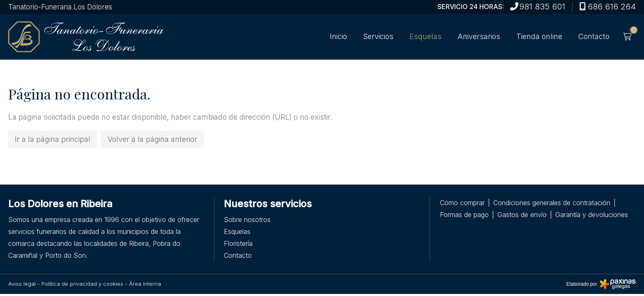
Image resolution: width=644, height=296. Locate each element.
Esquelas (425, 37)
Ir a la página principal (53, 139)
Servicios (378, 37)
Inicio (338, 37)
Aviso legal (22, 284)
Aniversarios (479, 37)
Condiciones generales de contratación (552, 203)
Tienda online (539, 37)
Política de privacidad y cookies (82, 284)
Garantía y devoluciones (592, 215)
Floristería (238, 243)
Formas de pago (464, 215)
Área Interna (145, 284)
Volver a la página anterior (152, 139)
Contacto (594, 37)
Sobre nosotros (247, 220)
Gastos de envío (522, 215)
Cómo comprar (462, 203)
